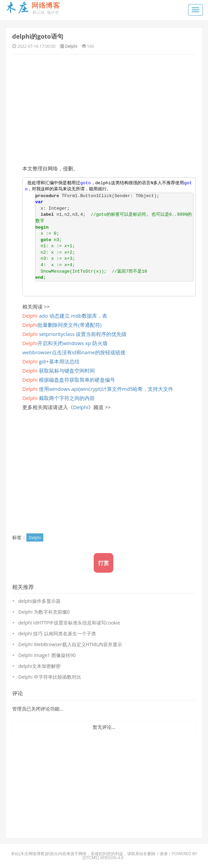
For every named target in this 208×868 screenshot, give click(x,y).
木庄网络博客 (32, 854)
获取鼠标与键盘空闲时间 (59, 371)
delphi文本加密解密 (39, 666)
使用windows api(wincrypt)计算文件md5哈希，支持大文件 (98, 389)
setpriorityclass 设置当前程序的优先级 (74, 334)
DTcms (91, 858)
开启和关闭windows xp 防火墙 (65, 343)
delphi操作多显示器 (39, 601)
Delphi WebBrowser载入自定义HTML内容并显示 (70, 644)
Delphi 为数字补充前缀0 (44, 612)
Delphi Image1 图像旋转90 (47, 655)
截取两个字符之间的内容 (59, 398)
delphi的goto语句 (38, 36)
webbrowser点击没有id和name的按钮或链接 (74, 352)
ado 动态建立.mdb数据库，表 (65, 316)
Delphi (71, 46)
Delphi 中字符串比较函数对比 (50, 677)
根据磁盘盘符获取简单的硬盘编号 (69, 380)
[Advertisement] (104, 109)
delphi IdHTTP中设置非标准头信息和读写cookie (69, 623)
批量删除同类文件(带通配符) (62, 325)
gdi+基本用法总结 (51, 361)
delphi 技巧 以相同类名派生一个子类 (57, 633)
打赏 (103, 563)
